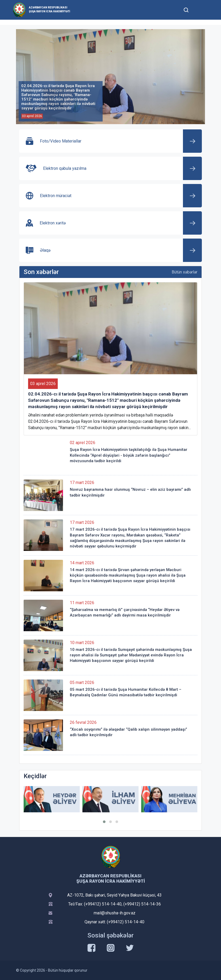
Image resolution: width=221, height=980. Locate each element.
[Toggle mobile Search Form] (186, 9)
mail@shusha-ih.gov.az (115, 913)
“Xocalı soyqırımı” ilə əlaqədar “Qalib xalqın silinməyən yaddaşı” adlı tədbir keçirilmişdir (128, 732)
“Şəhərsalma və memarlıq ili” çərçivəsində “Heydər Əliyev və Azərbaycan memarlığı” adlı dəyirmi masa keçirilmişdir (125, 612)
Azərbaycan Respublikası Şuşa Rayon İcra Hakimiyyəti (49, 9)
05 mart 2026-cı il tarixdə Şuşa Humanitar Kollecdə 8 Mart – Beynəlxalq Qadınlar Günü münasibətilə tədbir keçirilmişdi (126, 692)
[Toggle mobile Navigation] (199, 10)
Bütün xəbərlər (185, 272)
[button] (104, 822)
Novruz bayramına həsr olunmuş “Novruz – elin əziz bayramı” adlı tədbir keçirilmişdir (130, 492)
